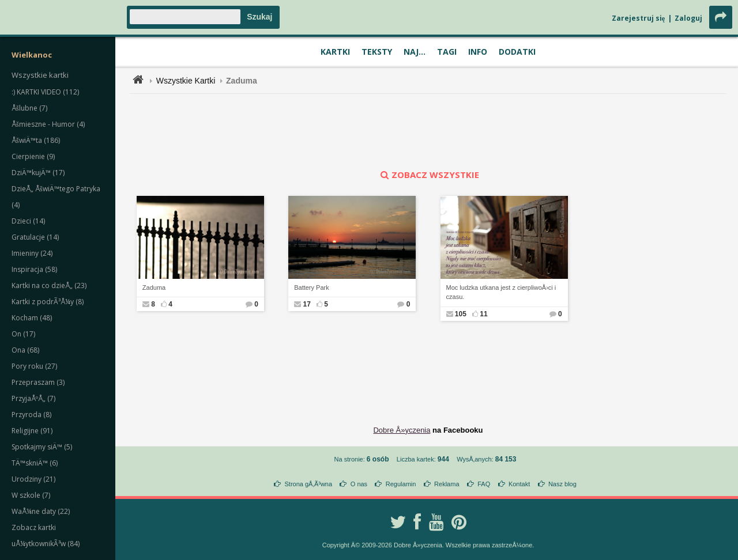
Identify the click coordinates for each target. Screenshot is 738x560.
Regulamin (401, 484)
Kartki (335, 52)
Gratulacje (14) (35, 237)
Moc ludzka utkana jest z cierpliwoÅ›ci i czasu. (501, 292)
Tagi (447, 52)
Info (478, 52)
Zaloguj (688, 18)
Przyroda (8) (31, 415)
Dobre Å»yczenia (402, 430)
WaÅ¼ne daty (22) (41, 511)
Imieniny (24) (32, 253)
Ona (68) (25, 350)
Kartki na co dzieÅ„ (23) (49, 285)
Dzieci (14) (28, 221)
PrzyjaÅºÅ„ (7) (33, 398)
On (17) (23, 334)
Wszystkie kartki (40, 75)
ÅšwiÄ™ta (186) (36, 140)
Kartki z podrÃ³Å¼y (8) (48, 302)
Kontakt (519, 484)
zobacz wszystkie (428, 175)
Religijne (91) (32, 431)
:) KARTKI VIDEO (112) (45, 92)
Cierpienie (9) (33, 156)
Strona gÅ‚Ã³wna (309, 484)
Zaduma (154, 287)
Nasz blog (562, 484)
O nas (359, 484)
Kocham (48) (32, 318)
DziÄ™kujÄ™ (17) (38, 173)
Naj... (415, 52)
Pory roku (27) (34, 366)
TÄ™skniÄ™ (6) (35, 463)
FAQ (484, 484)
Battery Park (312, 287)
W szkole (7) (31, 495)
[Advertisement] (428, 131)
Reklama (447, 484)
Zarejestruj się (638, 18)
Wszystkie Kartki (186, 81)
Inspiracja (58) (34, 269)
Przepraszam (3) (38, 382)
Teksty (377, 52)
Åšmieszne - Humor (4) (48, 124)
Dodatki (517, 52)
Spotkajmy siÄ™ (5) (42, 447)
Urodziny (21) (33, 479)
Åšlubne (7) (29, 108)
